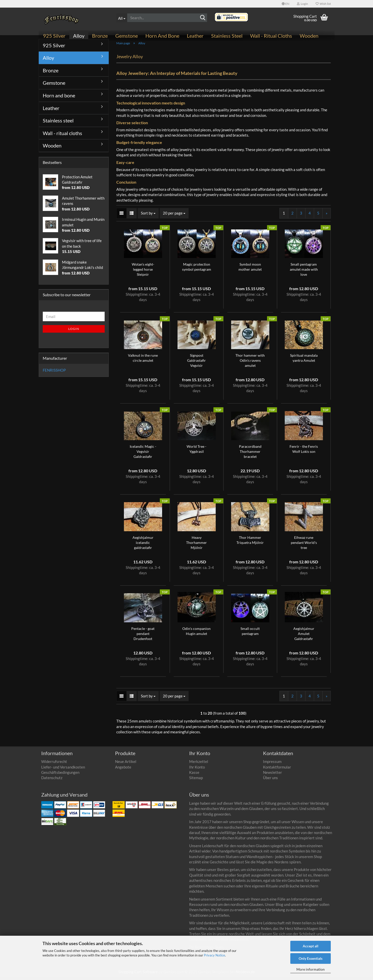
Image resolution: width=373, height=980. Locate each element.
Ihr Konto (197, 770)
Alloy (79, 36)
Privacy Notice (214, 955)
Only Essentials (311, 958)
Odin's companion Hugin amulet (196, 634)
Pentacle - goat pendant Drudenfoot (143, 636)
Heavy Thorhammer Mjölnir (196, 545)
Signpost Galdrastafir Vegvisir (196, 363)
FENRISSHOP (54, 373)
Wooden (309, 36)
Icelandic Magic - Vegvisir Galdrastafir (143, 454)
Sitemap (196, 781)
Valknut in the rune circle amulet (143, 361)
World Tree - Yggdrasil (196, 452)
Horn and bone (162, 36)
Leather (195, 36)
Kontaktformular (277, 770)
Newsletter (272, 775)
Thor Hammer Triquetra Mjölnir (250, 543)
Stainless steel (227, 36)
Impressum (272, 764)
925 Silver (54, 36)
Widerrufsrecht (54, 764)
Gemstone (127, 36)
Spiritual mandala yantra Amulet (304, 361)
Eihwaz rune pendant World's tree (304, 545)
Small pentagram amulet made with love (304, 272)
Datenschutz (52, 781)
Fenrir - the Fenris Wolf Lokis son (304, 452)
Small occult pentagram (250, 634)
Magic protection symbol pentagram (197, 270)
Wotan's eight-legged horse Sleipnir (143, 272)
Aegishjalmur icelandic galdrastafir (143, 545)
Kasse (194, 775)
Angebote (123, 770)
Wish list (323, 4)
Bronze (100, 36)
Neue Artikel (126, 764)
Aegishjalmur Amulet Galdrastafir (304, 636)
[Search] (203, 18)
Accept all (311, 946)
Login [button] (302, 4)
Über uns (270, 781)
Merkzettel (199, 764)
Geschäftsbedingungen (60, 775)
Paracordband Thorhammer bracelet (250, 454)
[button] (286, 4)
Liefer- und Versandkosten (63, 770)
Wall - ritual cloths (271, 36)
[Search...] (122, 18)
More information (311, 969)
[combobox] (148, 216)
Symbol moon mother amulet (250, 270)
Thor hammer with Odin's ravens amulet (250, 363)
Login (74, 332)
